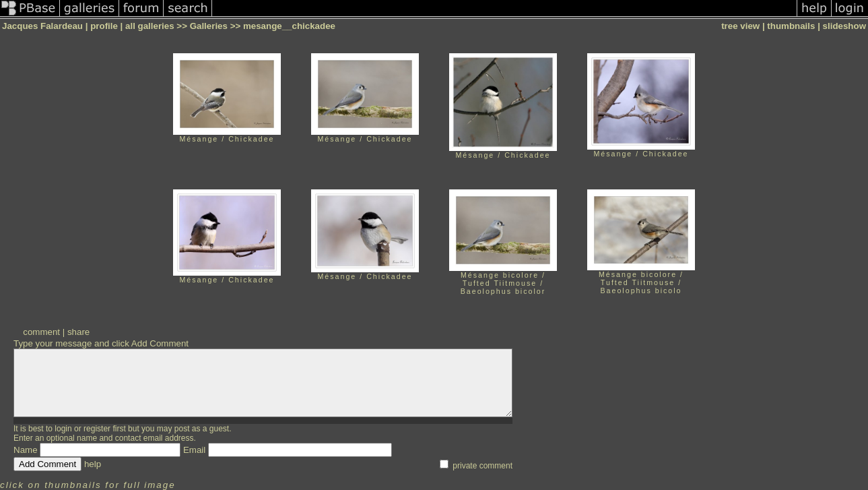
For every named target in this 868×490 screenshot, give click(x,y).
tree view (740, 26)
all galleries (150, 26)
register (97, 429)
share (78, 332)
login (63, 429)
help (93, 464)
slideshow (844, 26)
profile (104, 26)
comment (41, 332)
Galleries (209, 26)
